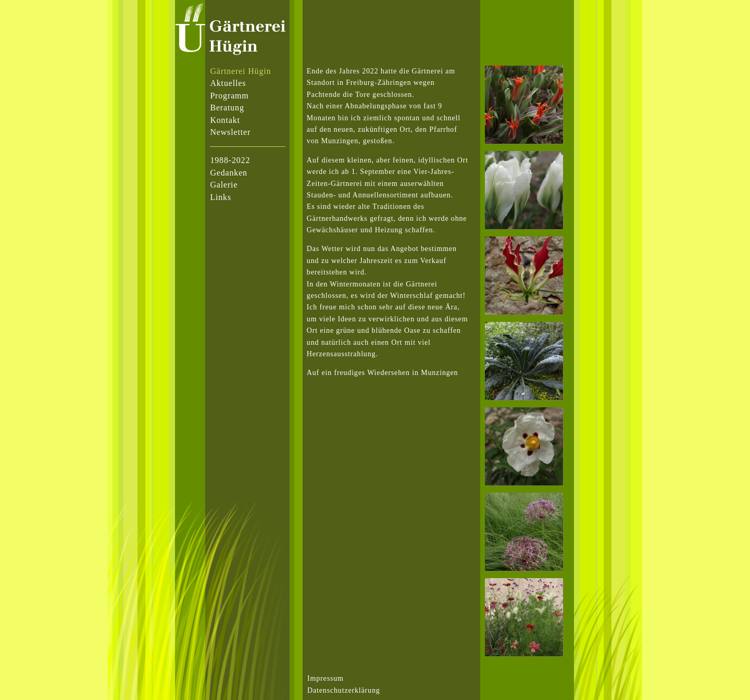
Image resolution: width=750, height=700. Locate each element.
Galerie (224, 185)
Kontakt (225, 120)
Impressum (326, 678)
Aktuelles (228, 83)
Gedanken (229, 173)
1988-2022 (230, 160)
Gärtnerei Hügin (240, 71)
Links (221, 197)
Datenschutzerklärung (344, 690)
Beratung (227, 108)
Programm (229, 96)
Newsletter (230, 132)
